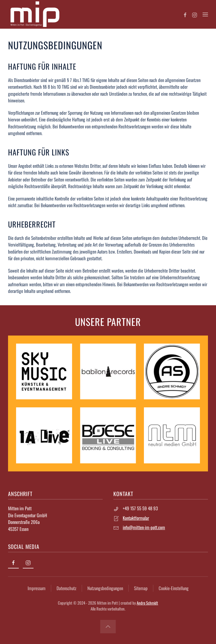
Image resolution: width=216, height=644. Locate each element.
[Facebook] (185, 14)
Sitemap (140, 588)
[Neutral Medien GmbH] (171, 435)
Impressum (36, 588)
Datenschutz (66, 588)
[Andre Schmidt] (171, 371)
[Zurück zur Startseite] (35, 14)
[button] (205, 14)
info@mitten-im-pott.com (143, 527)
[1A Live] (44, 435)
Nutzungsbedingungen (104, 588)
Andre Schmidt (147, 603)
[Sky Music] (44, 371)
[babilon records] (108, 371)
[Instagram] (195, 14)
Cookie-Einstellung (173, 588)
